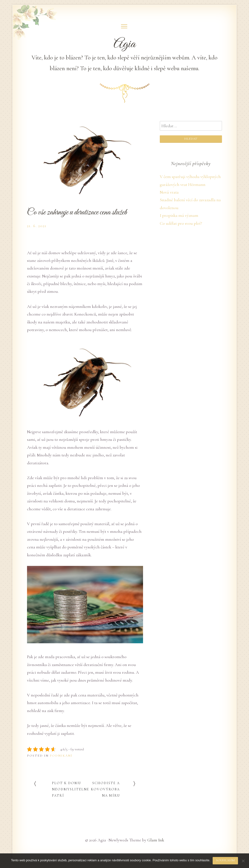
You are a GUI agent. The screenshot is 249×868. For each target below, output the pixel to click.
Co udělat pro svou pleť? (181, 223)
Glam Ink (156, 840)
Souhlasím (225, 860)
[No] (243, 861)
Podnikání (61, 756)
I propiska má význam (179, 215)
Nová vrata (169, 192)
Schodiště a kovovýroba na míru (105, 789)
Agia (124, 44)
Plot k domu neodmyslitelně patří (71, 789)
